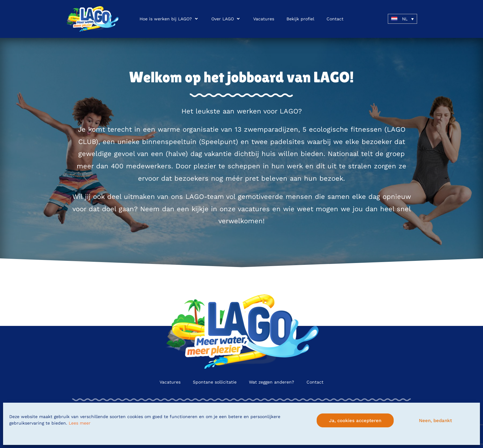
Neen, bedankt (435, 421)
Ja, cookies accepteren (355, 421)
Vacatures (170, 382)
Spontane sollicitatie (215, 382)
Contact (315, 382)
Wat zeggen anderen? (272, 382)
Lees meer (80, 423)
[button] (169, 19)
